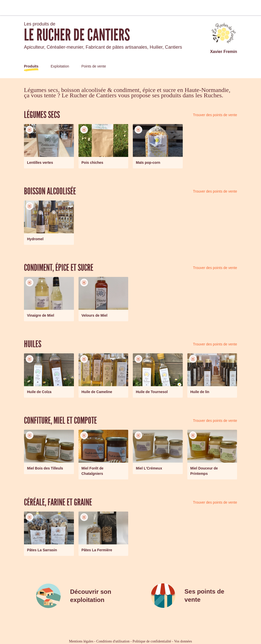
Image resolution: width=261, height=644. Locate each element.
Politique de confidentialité (152, 641)
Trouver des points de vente (215, 115)
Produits (31, 66)
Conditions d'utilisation (113, 641)
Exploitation (60, 66)
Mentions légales (81, 641)
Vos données (183, 641)
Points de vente (94, 66)
